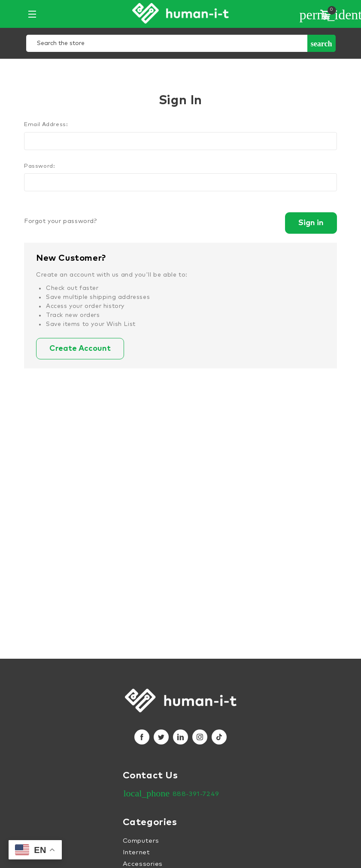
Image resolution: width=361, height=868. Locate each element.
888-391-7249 (196, 794)
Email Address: (46, 125)
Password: (39, 166)
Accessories (143, 864)
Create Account (80, 349)
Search (322, 44)
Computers (141, 841)
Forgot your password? (61, 221)
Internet (137, 852)
